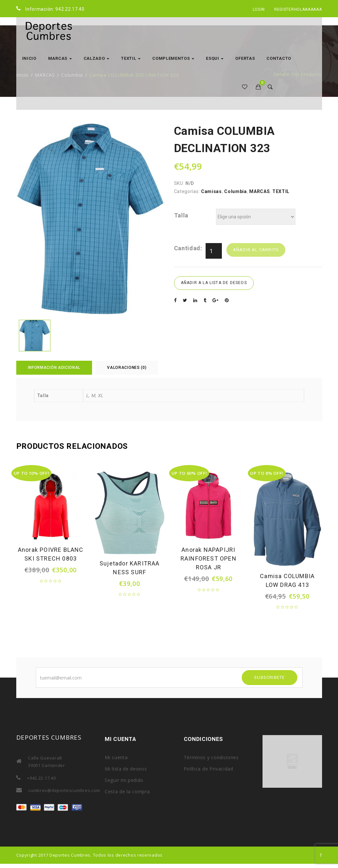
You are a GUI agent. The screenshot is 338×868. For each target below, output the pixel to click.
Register (284, 9)
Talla (181, 215)
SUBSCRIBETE (269, 677)
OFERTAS (245, 58)
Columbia (236, 191)
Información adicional (54, 368)
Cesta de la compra (127, 791)
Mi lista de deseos (126, 769)
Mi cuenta (116, 757)
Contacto (279, 58)
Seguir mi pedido (124, 780)
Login (259, 9)
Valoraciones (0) (127, 368)
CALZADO (97, 58)
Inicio (29, 58)
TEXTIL (131, 58)
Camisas (211, 191)
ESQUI (215, 58)
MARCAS (60, 58)
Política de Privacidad (209, 769)
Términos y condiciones (211, 757)
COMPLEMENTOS (173, 58)
